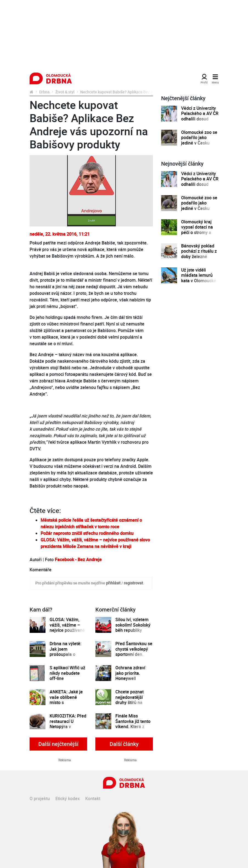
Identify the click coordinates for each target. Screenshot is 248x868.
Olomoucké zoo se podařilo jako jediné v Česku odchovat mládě (199, 140)
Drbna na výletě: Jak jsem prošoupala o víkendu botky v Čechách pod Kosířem (65, 657)
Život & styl (65, 92)
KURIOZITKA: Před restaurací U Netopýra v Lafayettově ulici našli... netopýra (68, 727)
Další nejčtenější (58, 744)
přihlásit (113, 583)
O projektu (40, 798)
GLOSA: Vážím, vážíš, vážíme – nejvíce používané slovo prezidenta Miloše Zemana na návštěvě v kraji (68, 633)
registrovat (133, 583)
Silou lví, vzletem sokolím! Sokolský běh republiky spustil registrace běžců (133, 630)
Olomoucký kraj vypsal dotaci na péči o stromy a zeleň (197, 230)
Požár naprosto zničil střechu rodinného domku (87, 533)
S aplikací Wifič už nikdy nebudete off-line (67, 673)
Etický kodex (68, 798)
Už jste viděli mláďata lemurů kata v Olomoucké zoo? (199, 278)
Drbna (44, 92)
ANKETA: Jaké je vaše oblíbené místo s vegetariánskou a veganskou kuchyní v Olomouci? (68, 705)
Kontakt (93, 798)
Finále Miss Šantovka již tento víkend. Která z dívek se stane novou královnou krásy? (133, 729)
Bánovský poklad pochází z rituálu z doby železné (199, 251)
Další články (124, 744)
